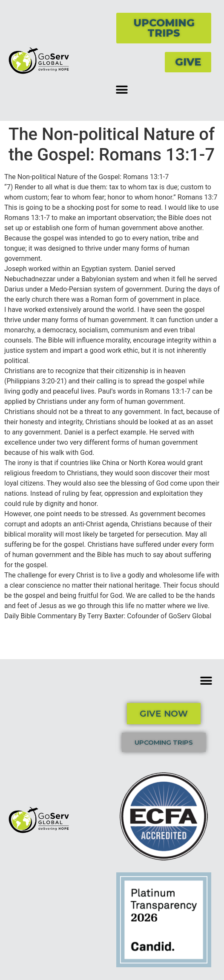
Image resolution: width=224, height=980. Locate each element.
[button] (122, 90)
